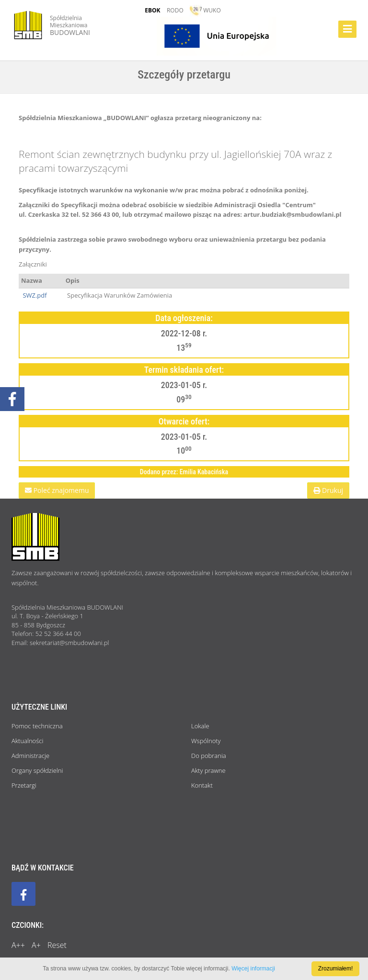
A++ (18, 945)
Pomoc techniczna (37, 726)
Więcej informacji (253, 969)
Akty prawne (208, 770)
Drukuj (328, 490)
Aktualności (27, 741)
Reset (57, 945)
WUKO (205, 10)
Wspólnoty (206, 741)
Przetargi (24, 785)
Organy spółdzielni (37, 770)
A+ (36, 945)
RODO (175, 10)
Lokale (200, 726)
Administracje (30, 756)
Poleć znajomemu (57, 490)
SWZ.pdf (34, 295)
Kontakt (202, 785)
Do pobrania (209, 756)
